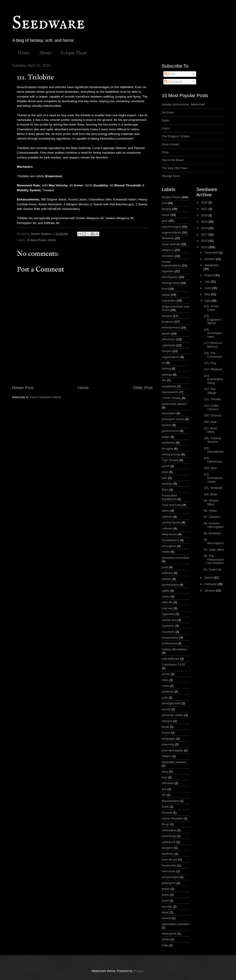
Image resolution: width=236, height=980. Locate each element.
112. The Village (210, 391)
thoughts (167, 449)
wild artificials (171, 659)
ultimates (168, 783)
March (209, 578)
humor (166, 733)
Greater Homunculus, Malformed (183, 104)
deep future (169, 534)
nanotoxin (168, 632)
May (208, 294)
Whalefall (168, 238)
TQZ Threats (170, 460)
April (208, 301)
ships (165, 912)
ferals (165, 727)
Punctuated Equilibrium (169, 497)
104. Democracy (213, 460)
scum (165, 901)
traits (165, 945)
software (167, 573)
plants (166, 889)
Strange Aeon (171, 176)
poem (165, 895)
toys (165, 777)
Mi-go (165, 824)
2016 (205, 241)
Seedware (48, 24)
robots (52, 240)
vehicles (167, 484)
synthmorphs (170, 585)
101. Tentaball (213, 488)
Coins (166, 128)
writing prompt (171, 454)
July (207, 282)
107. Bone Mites (211, 430)
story (165, 772)
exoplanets (169, 386)
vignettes (168, 271)
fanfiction (168, 854)
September (212, 265)
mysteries (168, 626)
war (164, 789)
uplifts (166, 591)
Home (24, 53)
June (208, 288)
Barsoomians (170, 801)
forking (166, 369)
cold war (167, 608)
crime (165, 686)
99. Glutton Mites (211, 502)
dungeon (168, 848)
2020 (205, 215)
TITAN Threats (171, 398)
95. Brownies (212, 533)
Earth (165, 807)
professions (169, 643)
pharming (168, 744)
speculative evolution (176, 924)
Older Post (143, 388)
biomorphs (169, 413)
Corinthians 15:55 (173, 665)
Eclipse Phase (74, 53)
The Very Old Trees (175, 168)
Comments (173, 82)
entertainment (171, 327)
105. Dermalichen (214, 450)
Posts (170, 74)
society (166, 918)
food (165, 289)
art (164, 363)
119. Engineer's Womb (212, 320)
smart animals (171, 244)
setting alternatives (174, 649)
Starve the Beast (173, 160)
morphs (167, 351)
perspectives (170, 638)
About (45, 53)
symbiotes (168, 443)
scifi (164, 203)
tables (166, 939)
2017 (205, 235)
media (166, 552)
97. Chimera (212, 517)
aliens (166, 511)
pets (165, 478)
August (209, 275)
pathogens (169, 883)
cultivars (167, 528)
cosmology (169, 836)
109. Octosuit (212, 415)
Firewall (167, 813)
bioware (167, 316)
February (211, 584)
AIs (164, 380)
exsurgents (169, 546)
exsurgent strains (173, 419)
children (167, 517)
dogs (165, 472)
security (167, 907)
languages (169, 739)
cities (165, 680)
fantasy (167, 209)
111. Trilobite (212, 399)
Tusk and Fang (172, 505)
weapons (168, 250)
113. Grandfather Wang (213, 379)
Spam (166, 120)
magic (166, 437)
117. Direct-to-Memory (213, 345)
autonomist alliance (174, 404)
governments (170, 431)
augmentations (171, 232)
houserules (169, 865)
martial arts (169, 620)
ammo (166, 674)
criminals (168, 692)
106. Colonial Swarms (212, 440)
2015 (205, 247)
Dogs (165, 152)
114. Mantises (213, 369)
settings (167, 375)
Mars (165, 490)
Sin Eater (168, 112)
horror (166, 215)
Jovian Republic (172, 818)
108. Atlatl (210, 422)
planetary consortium (176, 558)
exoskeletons (170, 540)
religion (167, 756)
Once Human (171, 144)
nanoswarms (170, 392)
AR (164, 795)
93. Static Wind (214, 550)
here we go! (170, 859)
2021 (205, 209)
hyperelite (168, 614)
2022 (205, 202)
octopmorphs (170, 877)
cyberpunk (169, 842)
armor (166, 466)
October (210, 259)
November (212, 252)
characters (169, 300)
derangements (171, 703)
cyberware (169, 345)
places (166, 333)
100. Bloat (210, 494)
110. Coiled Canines (211, 407)
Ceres (166, 596)
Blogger (139, 971)
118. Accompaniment (213, 333)
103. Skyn (210, 468)
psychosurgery (171, 227)
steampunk (169, 934)
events (166, 709)
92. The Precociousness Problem (214, 559)
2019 (205, 222)
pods (165, 567)
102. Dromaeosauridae (213, 478)
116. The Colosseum (213, 355)
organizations (171, 357)
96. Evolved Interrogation (214, 525)
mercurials (169, 871)
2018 (205, 228)
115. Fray (210, 363)
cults (165, 698)
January (210, 590)
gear (165, 221)
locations (168, 322)
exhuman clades (173, 715)
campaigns (169, 830)
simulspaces (170, 277)
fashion (167, 425)
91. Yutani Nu (213, 569)
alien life (167, 602)
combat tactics (171, 522)
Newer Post (23, 388)
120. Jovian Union (211, 308)
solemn (167, 579)
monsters (168, 256)
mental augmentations (171, 263)
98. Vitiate (210, 511)
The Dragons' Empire (176, 136)
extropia (167, 721)
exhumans (169, 339)
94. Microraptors (214, 541)
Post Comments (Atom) (46, 397)
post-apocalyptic (173, 750)
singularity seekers (174, 762)
